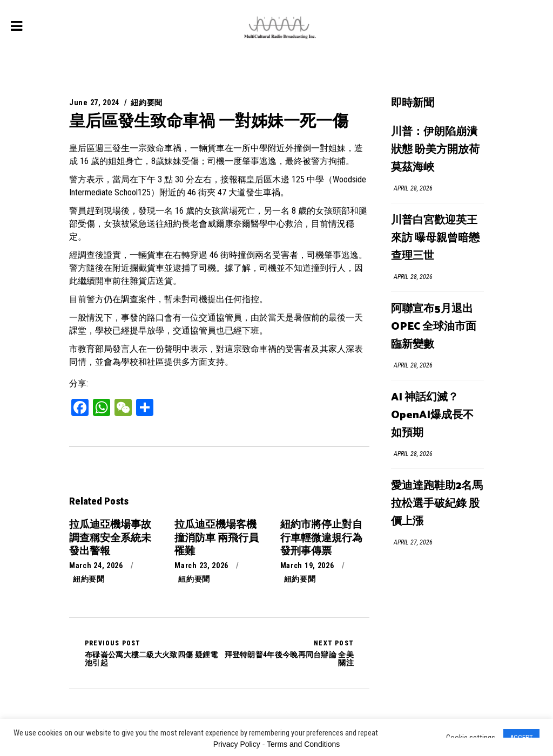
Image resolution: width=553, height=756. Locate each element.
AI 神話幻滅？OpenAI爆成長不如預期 (432, 415)
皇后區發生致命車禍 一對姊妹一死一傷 (209, 121)
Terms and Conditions (303, 744)
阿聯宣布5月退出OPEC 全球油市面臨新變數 (434, 327)
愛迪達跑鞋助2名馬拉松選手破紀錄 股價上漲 (437, 504)
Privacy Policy (237, 744)
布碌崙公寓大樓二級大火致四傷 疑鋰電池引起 (152, 653)
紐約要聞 (147, 103)
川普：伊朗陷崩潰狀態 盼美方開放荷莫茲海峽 (435, 150)
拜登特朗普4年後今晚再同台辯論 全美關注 (286, 653)
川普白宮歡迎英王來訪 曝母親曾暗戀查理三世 (435, 238)
